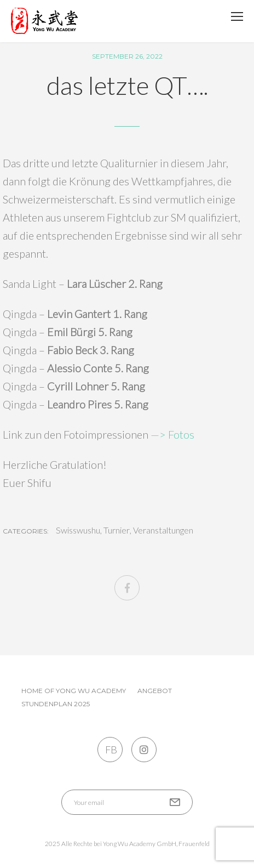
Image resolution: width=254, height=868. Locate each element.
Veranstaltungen (163, 530)
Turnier (117, 530)
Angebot (155, 691)
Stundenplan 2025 (56, 704)
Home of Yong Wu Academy (74, 691)
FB (110, 750)
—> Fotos (172, 434)
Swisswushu (78, 530)
